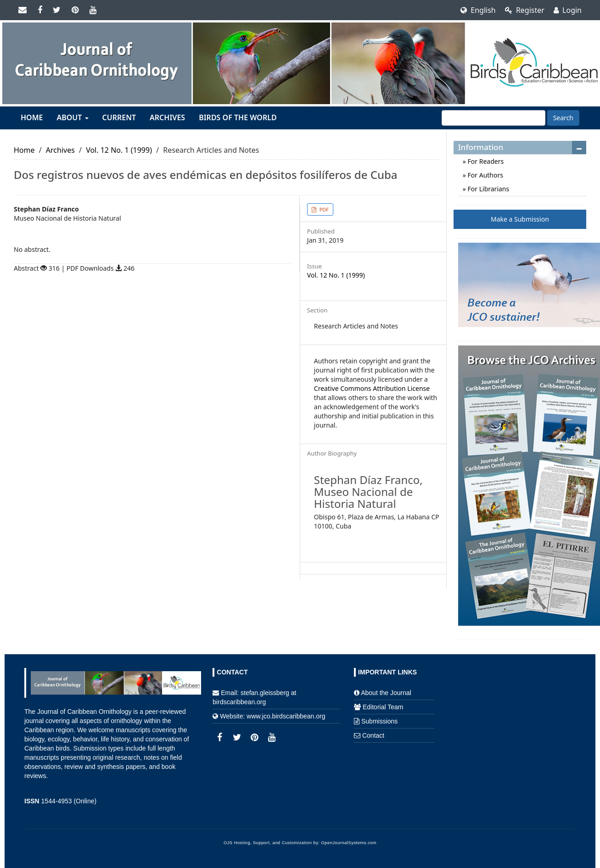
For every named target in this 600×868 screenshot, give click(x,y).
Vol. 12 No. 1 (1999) (119, 150)
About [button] (72, 117)
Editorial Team (383, 707)
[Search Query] (493, 118)
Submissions (379, 721)
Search (563, 118)
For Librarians (488, 189)
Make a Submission (520, 219)
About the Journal (386, 693)
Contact (373, 735)
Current (119, 117)
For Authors (485, 175)
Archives (167, 117)
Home (32, 117)
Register (525, 10)
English (478, 10)
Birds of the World (238, 117)
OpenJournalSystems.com (349, 843)
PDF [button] (323, 209)
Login (568, 10)
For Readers (485, 161)
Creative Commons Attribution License (372, 388)
